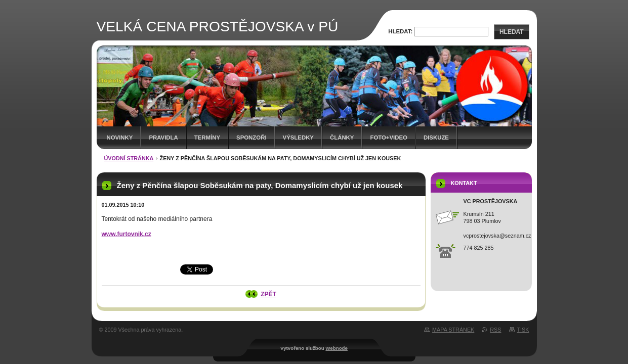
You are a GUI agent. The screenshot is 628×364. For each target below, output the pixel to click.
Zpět (268, 294)
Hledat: (400, 31)
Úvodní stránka (129, 158)
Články (342, 138)
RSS (495, 330)
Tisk (523, 330)
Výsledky (298, 138)
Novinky (120, 138)
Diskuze (436, 138)
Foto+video (389, 138)
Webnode (337, 348)
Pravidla (163, 138)
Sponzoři (252, 138)
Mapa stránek (453, 330)
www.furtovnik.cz (127, 234)
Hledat (512, 32)
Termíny (207, 138)
